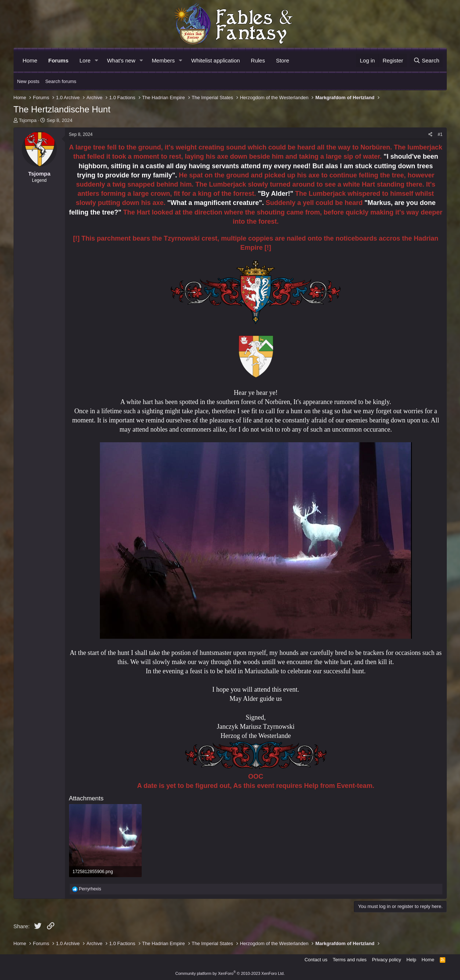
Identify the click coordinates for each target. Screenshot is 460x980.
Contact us (316, 960)
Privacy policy (386, 960)
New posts (28, 81)
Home (30, 60)
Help (411, 960)
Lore (85, 60)
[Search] (426, 60)
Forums (59, 60)
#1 (440, 134)
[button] (96, 60)
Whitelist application (216, 60)
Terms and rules (349, 960)
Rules (258, 60)
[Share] (430, 135)
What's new (121, 60)
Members (163, 60)
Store (283, 60)
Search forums (61, 81)
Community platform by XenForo (230, 973)
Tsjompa (28, 120)
